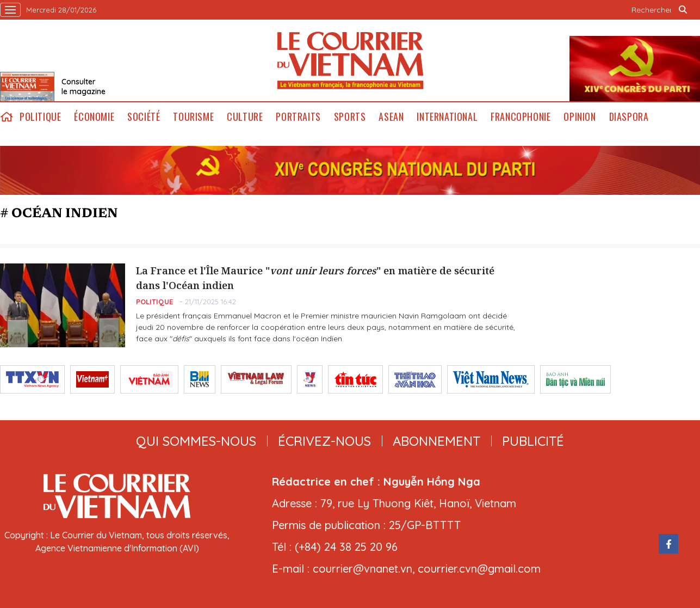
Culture (245, 117)
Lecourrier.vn (350, 60)
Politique (40, 117)
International (447, 117)
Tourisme (193, 117)
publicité (533, 441)
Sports (350, 117)
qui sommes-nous (196, 441)
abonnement (436, 441)
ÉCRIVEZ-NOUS (324, 441)
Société (144, 117)
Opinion (580, 117)
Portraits (298, 117)
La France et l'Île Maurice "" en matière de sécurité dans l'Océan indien (315, 278)
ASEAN (391, 117)
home (7, 117)
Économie (94, 117)
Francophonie (521, 117)
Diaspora (629, 117)
